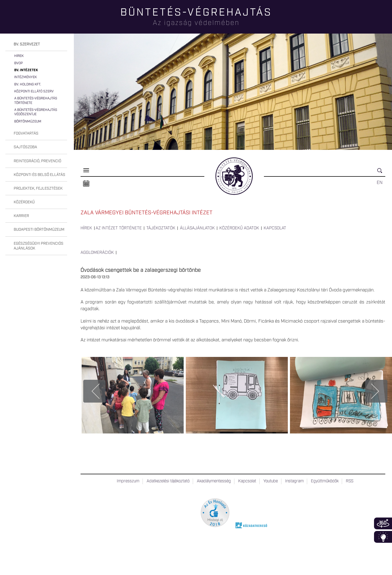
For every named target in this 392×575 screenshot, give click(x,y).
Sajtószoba (25, 147)
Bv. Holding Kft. (28, 84)
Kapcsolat (275, 228)
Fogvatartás (26, 133)
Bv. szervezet (27, 44)
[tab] (36, 44)
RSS (350, 481)
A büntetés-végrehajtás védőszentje (36, 112)
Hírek (19, 56)
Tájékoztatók (161, 228)
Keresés (381, 173)
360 (383, 523)
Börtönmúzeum (28, 122)
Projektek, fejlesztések (38, 189)
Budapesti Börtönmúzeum (39, 230)
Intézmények (26, 77)
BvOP (19, 63)
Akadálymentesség (214, 481)
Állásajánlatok (197, 228)
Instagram (294, 481)
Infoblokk (383, 537)
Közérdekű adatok (239, 228)
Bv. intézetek (26, 70)
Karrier (21, 216)
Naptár (86, 184)
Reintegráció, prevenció (37, 161)
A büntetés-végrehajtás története (36, 101)
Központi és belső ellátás (39, 175)
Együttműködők (325, 481)
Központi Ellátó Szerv (34, 91)
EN (380, 183)
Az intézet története (119, 228)
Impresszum (128, 481)
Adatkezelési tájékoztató (168, 481)
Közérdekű (24, 202)
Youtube (271, 481)
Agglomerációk (97, 253)
